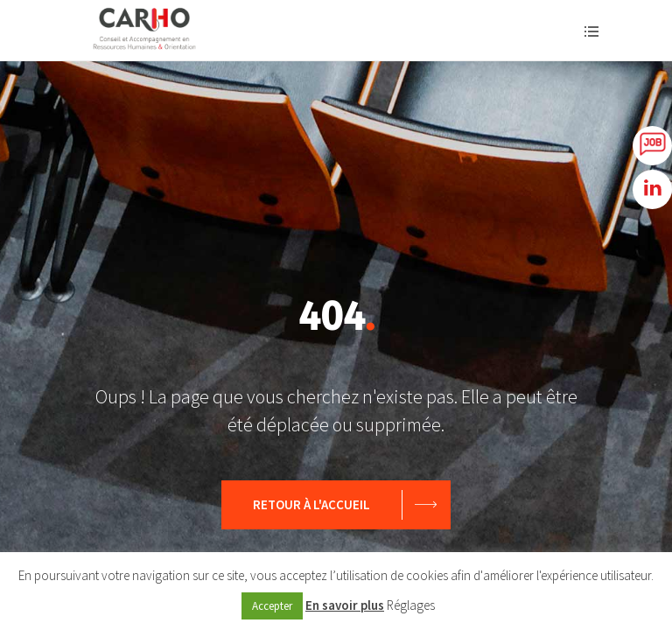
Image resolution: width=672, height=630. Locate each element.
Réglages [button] (411, 605)
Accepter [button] (272, 606)
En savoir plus (345, 605)
